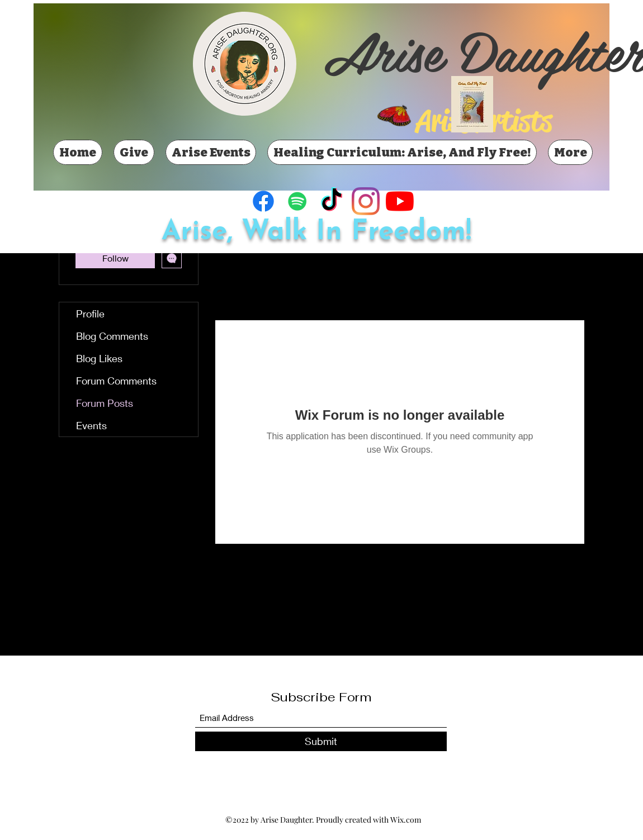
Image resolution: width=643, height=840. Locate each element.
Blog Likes (99, 358)
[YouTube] (400, 201)
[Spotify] (297, 201)
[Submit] (321, 741)
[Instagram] (366, 201)
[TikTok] (332, 201)
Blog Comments (112, 336)
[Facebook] (263, 201)
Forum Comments (116, 381)
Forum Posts (105, 403)
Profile (90, 314)
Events (91, 425)
